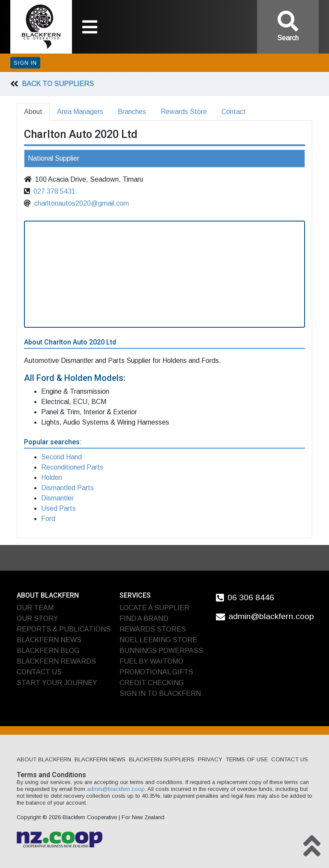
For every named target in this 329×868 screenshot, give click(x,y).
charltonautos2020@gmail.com (82, 203)
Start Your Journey (57, 683)
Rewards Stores (153, 629)
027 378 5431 (54, 191)
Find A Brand (144, 618)
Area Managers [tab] (80, 112)
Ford (48, 519)
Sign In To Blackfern (160, 693)
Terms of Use (247, 759)
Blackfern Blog (48, 651)
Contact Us (39, 672)
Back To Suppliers (58, 84)
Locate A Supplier (154, 608)
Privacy (210, 759)
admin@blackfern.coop (271, 616)
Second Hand (61, 457)
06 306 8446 (251, 597)
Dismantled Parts (67, 488)
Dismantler (57, 498)
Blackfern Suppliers (162, 759)
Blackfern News (49, 640)
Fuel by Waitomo (151, 661)
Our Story (37, 618)
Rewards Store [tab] (184, 112)
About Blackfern (44, 759)
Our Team (35, 608)
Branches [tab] (132, 112)
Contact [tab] (234, 112)
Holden (52, 477)
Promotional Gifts (156, 672)
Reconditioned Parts (72, 467)
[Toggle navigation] (90, 27)
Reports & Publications (64, 629)
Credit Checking (152, 683)
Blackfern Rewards (56, 661)
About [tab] (33, 112)
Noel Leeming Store (158, 640)
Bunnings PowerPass (161, 651)
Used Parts (58, 508)
